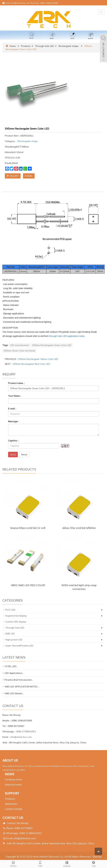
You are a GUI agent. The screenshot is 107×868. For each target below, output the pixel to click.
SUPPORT (12, 793)
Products (26, 46)
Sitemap (97, 857)
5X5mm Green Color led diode (20, 351)
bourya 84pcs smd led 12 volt (28, 528)
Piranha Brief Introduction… (19, 680)
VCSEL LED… (11, 666)
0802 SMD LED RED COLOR (28, 585)
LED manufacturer (20, 345)
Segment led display (16, 616)
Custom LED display (16, 622)
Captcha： (14, 441)
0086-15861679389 (49, 3)
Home (13, 46)
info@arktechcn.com (21, 3)
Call (40, 864)
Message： (14, 421)
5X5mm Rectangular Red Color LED (31, 364)
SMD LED (10, 634)
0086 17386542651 (26, 732)
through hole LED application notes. (67, 336)
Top (94, 864)
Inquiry (67, 864)
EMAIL (29, 176)
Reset (24, 455)
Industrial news (13, 785)
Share (13, 864)
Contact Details (14, 809)
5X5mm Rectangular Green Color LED (52, 345)
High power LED (14, 640)
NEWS (10, 774)
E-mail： (12, 409)
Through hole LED (44, 46)
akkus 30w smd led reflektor (79, 528)
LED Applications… (14, 673)
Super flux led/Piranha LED (19, 646)
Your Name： (15, 396)
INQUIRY (13, 176)
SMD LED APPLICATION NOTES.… (22, 687)
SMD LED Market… (14, 693)
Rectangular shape (68, 46)
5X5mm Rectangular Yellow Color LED (38, 359)
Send (13, 455)
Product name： (17, 383)
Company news (14, 779)
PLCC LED (10, 610)
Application (11, 804)
